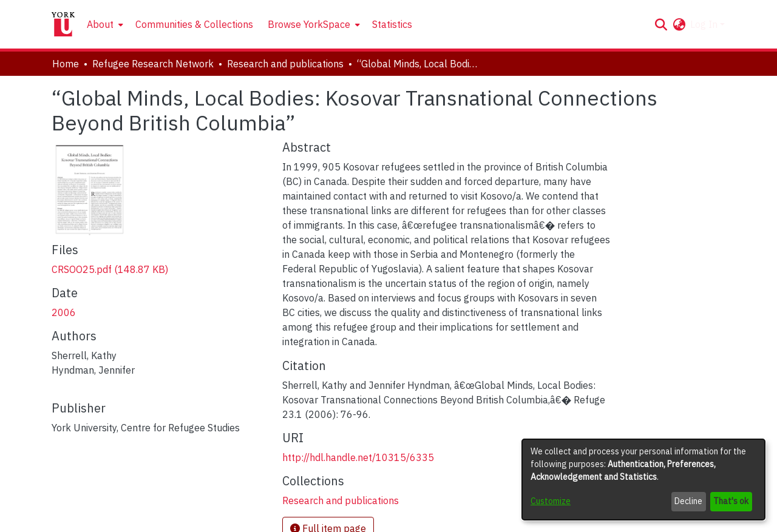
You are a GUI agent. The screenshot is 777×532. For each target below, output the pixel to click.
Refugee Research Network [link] (153, 64)
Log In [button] (705, 24)
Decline (688, 501)
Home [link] (66, 64)
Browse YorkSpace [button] (309, 24)
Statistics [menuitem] (392, 24)
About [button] (100, 24)
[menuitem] (104, 24)
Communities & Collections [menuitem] (194, 24)
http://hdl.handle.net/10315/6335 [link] (358, 457)
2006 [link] (64, 312)
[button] (661, 24)
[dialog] (643, 480)
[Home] (63, 24)
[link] (110, 269)
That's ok (731, 501)
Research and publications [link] (285, 64)
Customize (551, 501)
